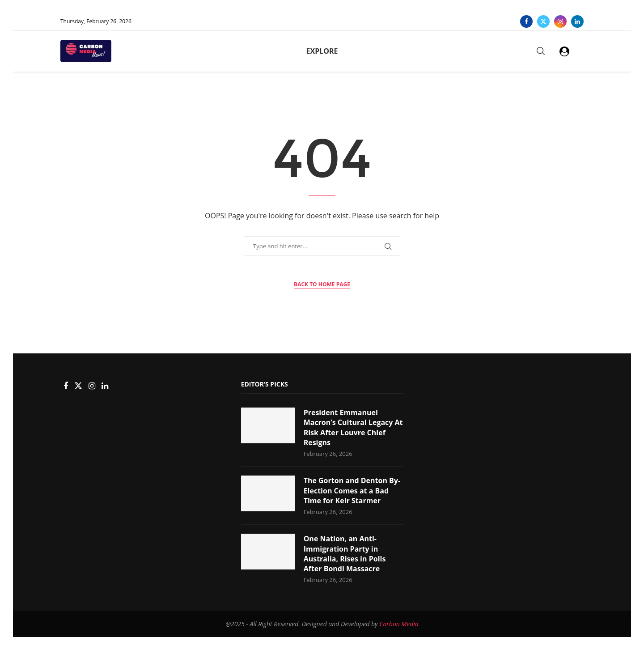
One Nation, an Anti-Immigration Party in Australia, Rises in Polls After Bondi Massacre (345, 554)
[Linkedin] (577, 21)
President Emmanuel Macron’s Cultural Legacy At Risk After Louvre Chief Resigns (353, 427)
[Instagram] (560, 21)
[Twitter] (543, 21)
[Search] (541, 51)
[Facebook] (526, 21)
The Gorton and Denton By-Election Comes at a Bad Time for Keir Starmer (352, 491)
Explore (322, 51)
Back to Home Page (322, 284)
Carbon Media (399, 624)
